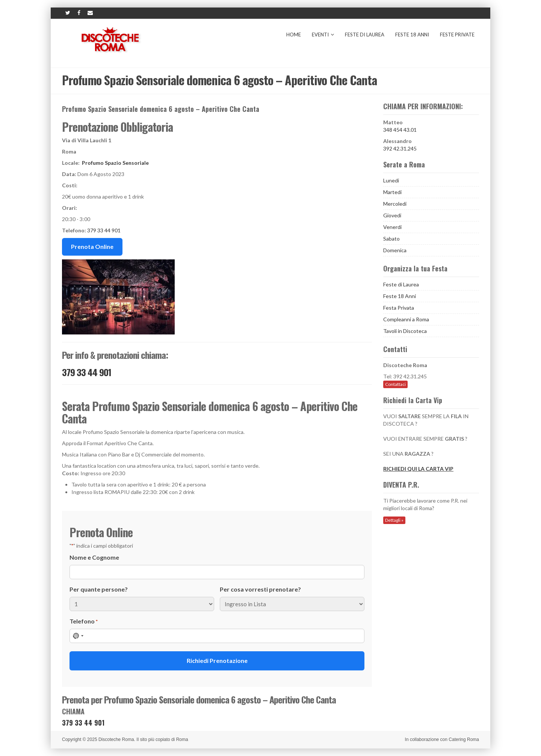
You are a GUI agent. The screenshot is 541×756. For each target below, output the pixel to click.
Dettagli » (394, 520)
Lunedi (391, 180)
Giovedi (392, 215)
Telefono (84, 621)
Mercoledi (395, 204)
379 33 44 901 (104, 230)
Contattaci (395, 384)
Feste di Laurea (365, 35)
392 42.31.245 (400, 148)
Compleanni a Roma (406, 319)
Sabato (391, 239)
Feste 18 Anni (412, 35)
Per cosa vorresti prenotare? (260, 589)
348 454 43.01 (400, 130)
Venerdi (392, 227)
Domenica (395, 250)
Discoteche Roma (116, 739)
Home (294, 35)
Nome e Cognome (94, 557)
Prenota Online (92, 246)
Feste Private (457, 35)
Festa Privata (399, 308)
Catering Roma (464, 739)
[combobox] (78, 636)
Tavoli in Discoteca (405, 331)
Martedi (392, 192)
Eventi (323, 35)
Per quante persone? (99, 589)
